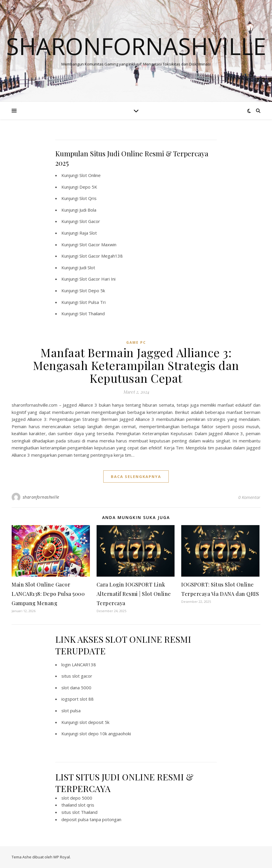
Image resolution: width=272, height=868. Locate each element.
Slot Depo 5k (92, 290)
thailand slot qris (78, 805)
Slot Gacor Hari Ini (97, 279)
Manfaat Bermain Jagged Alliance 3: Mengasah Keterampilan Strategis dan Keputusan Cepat (136, 365)
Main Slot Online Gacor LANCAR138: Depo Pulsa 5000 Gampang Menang (48, 594)
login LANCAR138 (79, 665)
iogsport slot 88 (78, 699)
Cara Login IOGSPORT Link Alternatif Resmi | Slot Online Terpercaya (134, 594)
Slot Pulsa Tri (93, 302)
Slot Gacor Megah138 (101, 256)
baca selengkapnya (136, 476)
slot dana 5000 (76, 688)
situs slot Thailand (79, 812)
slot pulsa (71, 711)
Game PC (136, 342)
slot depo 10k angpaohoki (105, 734)
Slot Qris (88, 198)
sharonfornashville (41, 497)
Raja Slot (88, 233)
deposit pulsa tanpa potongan (91, 819)
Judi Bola (88, 210)
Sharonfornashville (136, 46)
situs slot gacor (77, 676)
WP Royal (62, 857)
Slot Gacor (90, 221)
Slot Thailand (92, 313)
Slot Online (90, 175)
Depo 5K (88, 187)
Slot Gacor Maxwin (98, 245)
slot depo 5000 (77, 798)
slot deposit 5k (94, 722)
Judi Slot (87, 268)
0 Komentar (249, 497)
